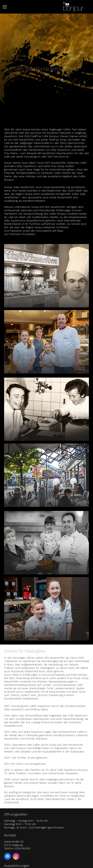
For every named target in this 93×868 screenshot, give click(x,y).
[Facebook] (8, 856)
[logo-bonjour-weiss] (73, 7)
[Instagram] (16, 856)
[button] (5, 7)
